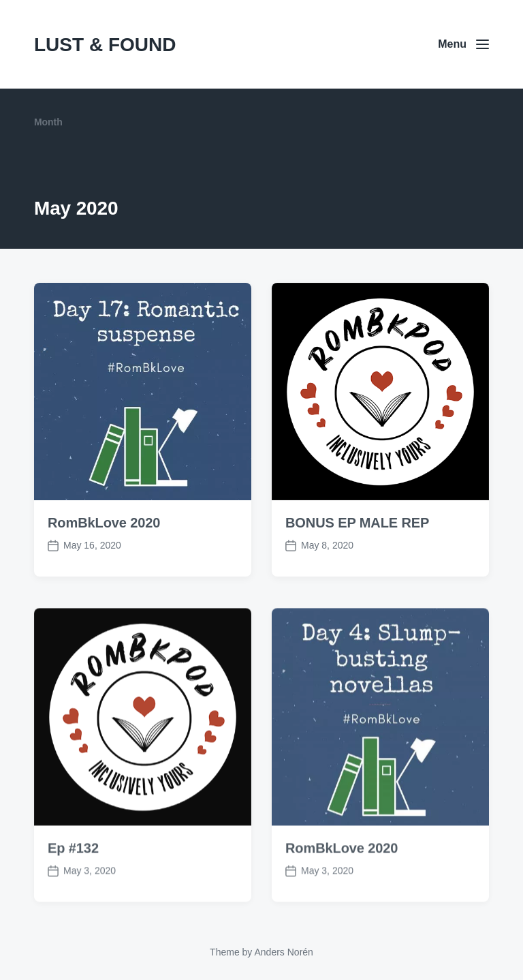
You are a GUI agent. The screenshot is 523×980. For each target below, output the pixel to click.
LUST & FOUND (105, 45)
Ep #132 (73, 874)
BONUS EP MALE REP (357, 523)
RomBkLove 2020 (104, 523)
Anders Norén (283, 952)
